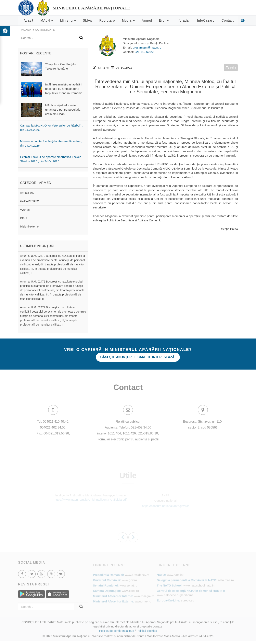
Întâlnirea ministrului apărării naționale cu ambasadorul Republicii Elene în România (64, 89)
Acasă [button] (28, 21)
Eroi (164, 21)
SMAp (88, 21)
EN (243, 21)
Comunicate (45, 30)
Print (231, 68)
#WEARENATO (30, 201)
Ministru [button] (68, 21)
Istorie (24, 218)
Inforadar (183, 21)
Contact (228, 21)
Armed (147, 21)
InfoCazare (206, 21)
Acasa (26, 30)
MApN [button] (47, 21)
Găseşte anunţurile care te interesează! (138, 357)
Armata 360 (27, 193)
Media (128, 21)
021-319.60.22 (144, 52)
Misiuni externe (29, 227)
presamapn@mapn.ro (147, 47)
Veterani (25, 210)
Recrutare (107, 21)
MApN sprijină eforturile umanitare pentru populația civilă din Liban (63, 110)
